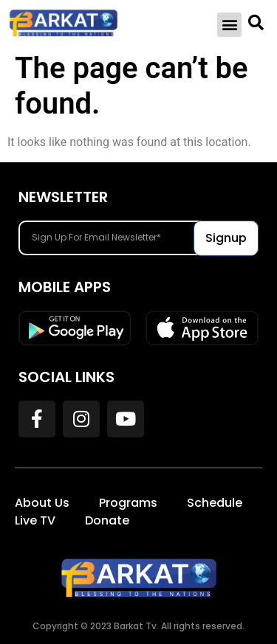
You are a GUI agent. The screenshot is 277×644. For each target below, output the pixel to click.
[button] (229, 25)
